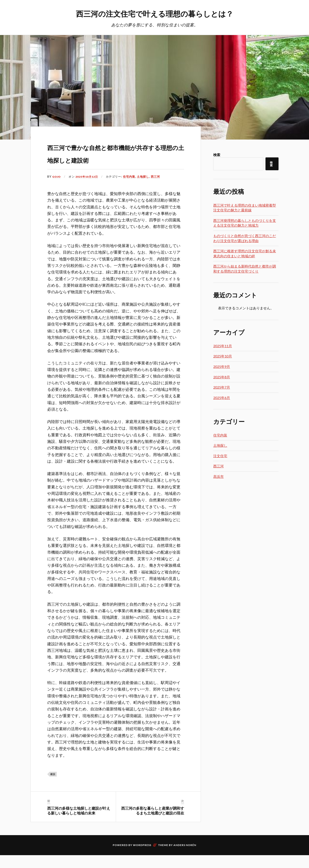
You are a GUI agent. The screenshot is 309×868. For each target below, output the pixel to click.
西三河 (158, 189)
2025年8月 (222, 377)
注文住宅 (220, 456)
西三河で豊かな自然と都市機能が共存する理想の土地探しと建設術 (115, 159)
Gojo (57, 189)
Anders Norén (185, 858)
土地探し (146, 189)
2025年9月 (222, 367)
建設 (53, 787)
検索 (217, 155)
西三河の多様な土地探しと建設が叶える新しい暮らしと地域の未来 (79, 823)
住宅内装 (132, 189)
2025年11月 (223, 346)
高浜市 (218, 477)
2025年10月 (223, 356)
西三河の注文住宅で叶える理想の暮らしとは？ (155, 13)
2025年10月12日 (88, 189)
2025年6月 (222, 398)
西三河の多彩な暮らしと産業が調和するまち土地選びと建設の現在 (153, 823)
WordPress (142, 858)
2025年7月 (222, 387)
